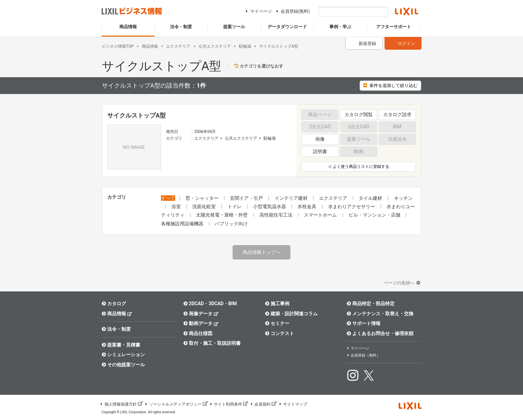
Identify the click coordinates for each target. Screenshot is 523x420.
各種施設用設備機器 (183, 224)
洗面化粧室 (205, 206)
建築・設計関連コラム (291, 314)
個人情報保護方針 (121, 404)
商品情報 (117, 313)
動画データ (201, 323)
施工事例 (277, 304)
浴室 (177, 206)
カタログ (114, 304)
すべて (168, 198)
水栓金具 (307, 206)
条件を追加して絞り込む (390, 85)
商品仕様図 (198, 333)
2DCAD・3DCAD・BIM (210, 304)
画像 (320, 139)
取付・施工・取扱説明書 (212, 343)
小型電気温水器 (270, 206)
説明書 (320, 151)
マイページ (258, 11)
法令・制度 (116, 329)
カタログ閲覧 (359, 114)
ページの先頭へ (403, 283)
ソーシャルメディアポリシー (176, 404)
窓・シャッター (203, 198)
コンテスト (279, 333)
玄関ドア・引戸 (247, 198)
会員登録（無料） (363, 355)
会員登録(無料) (292, 11)
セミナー (277, 323)
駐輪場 (270, 138)
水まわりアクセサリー (352, 206)
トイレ (235, 206)
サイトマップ (293, 404)
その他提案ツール (123, 365)
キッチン (403, 198)
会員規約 (263, 404)
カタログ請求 (397, 114)
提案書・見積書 (121, 345)
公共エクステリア (241, 138)
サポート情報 (364, 323)
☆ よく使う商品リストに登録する (359, 167)
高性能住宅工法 (276, 215)
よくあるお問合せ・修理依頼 (380, 333)
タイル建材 (371, 198)
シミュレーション (123, 355)
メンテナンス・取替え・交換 (380, 314)
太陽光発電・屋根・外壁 (222, 215)
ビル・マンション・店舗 (375, 215)
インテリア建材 (292, 198)
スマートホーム (321, 215)
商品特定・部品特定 (371, 304)
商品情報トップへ (261, 252)
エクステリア (206, 138)
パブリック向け (231, 224)
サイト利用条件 (229, 404)
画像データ (201, 313)
